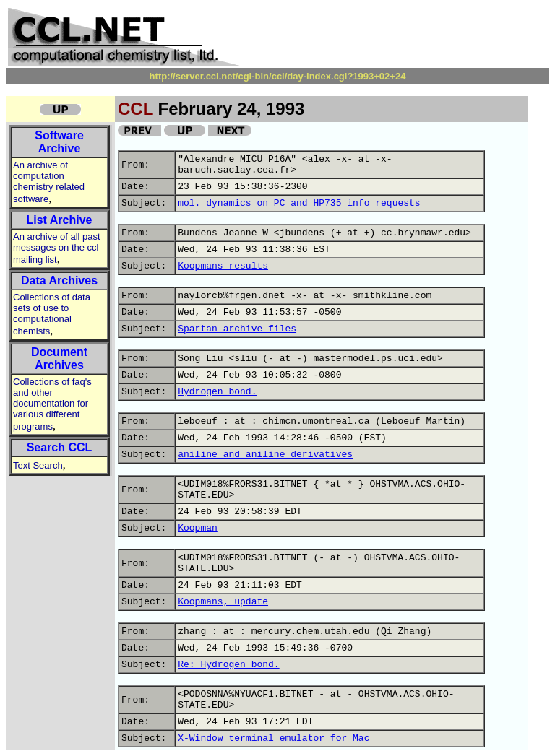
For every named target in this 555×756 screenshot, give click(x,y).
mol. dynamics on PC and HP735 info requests (299, 203)
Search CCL (60, 447)
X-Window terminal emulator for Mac (274, 738)
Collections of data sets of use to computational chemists (52, 314)
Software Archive (59, 142)
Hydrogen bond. (217, 392)
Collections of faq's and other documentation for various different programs (52, 404)
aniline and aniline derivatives (265, 455)
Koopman (198, 528)
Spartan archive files (237, 329)
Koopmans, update (223, 602)
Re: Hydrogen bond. (228, 665)
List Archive (60, 220)
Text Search (38, 465)
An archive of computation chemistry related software (49, 182)
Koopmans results (223, 266)
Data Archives (59, 281)
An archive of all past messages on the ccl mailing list (57, 248)
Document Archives (59, 359)
